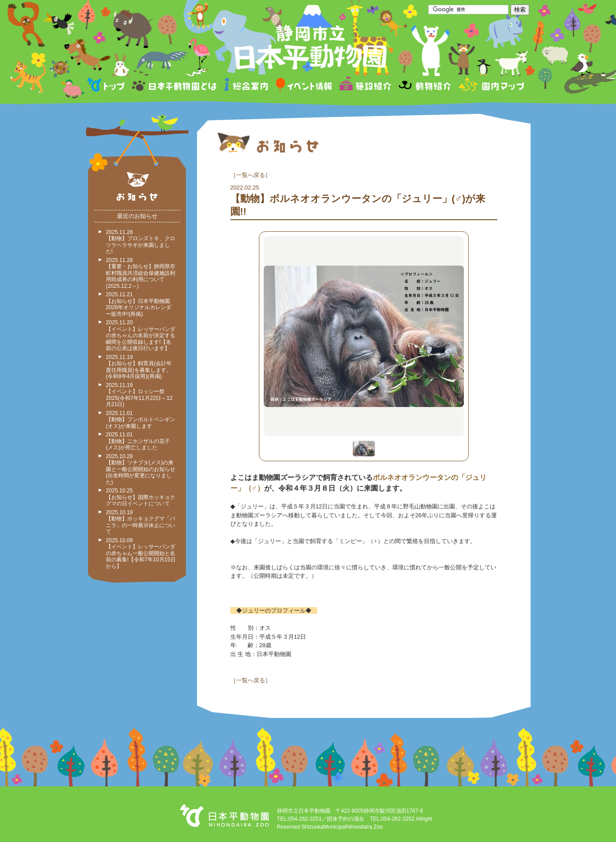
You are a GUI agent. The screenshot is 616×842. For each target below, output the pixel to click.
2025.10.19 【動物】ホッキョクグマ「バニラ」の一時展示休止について (141, 522)
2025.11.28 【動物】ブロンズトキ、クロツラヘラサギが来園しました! (141, 242)
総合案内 (247, 86)
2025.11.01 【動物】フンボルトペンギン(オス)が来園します (141, 420)
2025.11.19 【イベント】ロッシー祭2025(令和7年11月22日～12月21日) (139, 395)
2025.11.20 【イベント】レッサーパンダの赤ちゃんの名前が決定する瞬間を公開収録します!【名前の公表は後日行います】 (141, 335)
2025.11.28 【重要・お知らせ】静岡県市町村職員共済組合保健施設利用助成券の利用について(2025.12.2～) (141, 273)
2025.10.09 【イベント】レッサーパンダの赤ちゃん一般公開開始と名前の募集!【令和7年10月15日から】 (141, 553)
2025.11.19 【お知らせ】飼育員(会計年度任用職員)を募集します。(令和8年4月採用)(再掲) (139, 367)
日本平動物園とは (175, 86)
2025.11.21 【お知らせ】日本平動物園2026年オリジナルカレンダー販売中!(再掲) (139, 304)
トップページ (107, 86)
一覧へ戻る (251, 175)
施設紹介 (365, 86)
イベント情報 (304, 86)
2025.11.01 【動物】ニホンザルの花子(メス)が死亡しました (138, 441)
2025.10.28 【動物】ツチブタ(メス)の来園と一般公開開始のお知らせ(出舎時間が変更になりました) (141, 469)
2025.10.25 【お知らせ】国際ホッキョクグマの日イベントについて (141, 497)
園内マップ (490, 86)
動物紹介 (425, 86)
